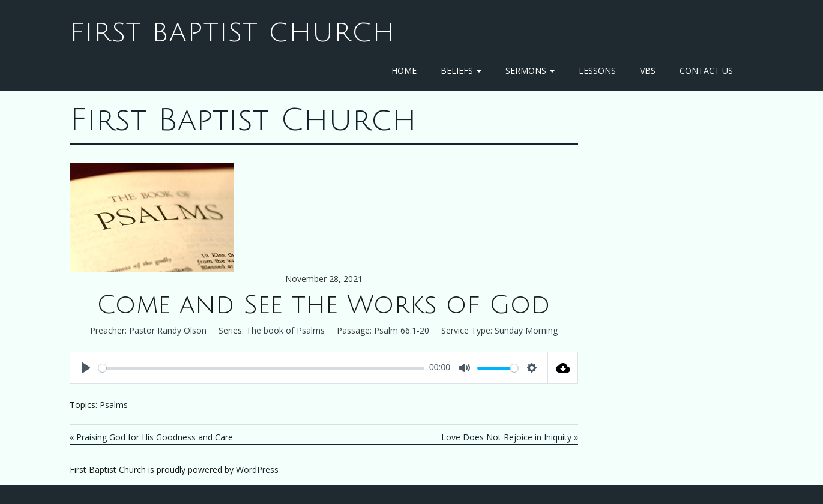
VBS (648, 70)
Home (404, 70)
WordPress (257, 469)
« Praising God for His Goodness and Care (151, 437)
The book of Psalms (285, 330)
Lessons (597, 70)
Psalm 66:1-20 (402, 330)
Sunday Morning (526, 330)
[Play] (86, 368)
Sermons (530, 70)
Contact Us (706, 70)
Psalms (114, 405)
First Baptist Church (233, 33)
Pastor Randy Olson (168, 330)
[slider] (262, 368)
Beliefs (461, 70)
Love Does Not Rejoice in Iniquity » (510, 437)
